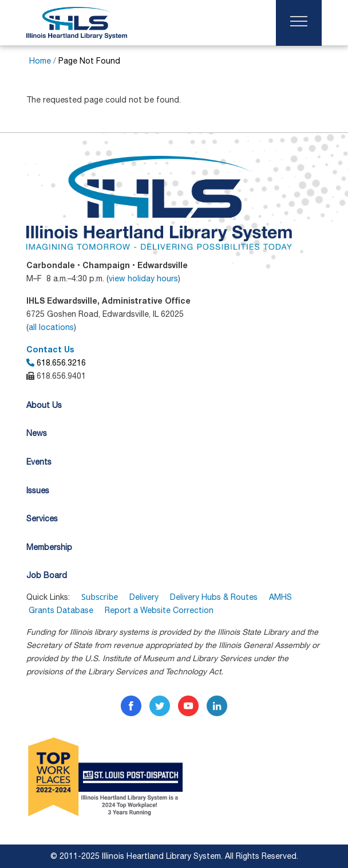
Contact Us (50, 349)
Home (40, 61)
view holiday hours (143, 278)
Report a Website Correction (159, 610)
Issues (38, 490)
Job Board (47, 575)
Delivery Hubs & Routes (214, 597)
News (37, 433)
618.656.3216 (56, 363)
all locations (51, 327)
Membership (49, 547)
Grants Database (67, 610)
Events (39, 462)
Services (42, 519)
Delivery (144, 597)
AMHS (280, 597)
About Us (44, 405)
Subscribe (100, 597)
